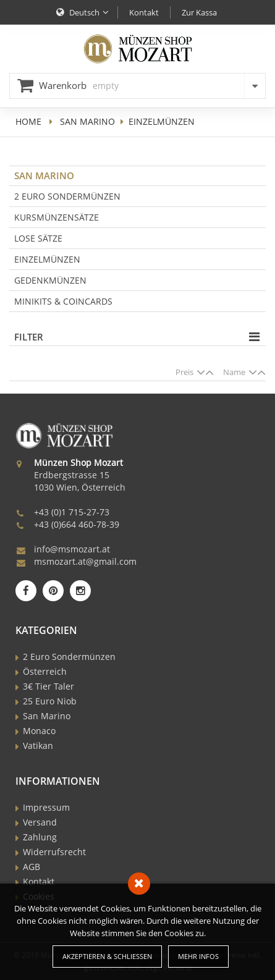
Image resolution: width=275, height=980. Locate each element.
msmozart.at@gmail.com (85, 561)
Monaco (39, 731)
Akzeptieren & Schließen (107, 956)
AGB (32, 867)
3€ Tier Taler (49, 686)
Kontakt (39, 881)
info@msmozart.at (72, 549)
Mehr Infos (198, 956)
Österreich (45, 671)
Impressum (46, 807)
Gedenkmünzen (50, 280)
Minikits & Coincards (63, 301)
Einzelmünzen (47, 259)
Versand (40, 822)
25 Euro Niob (50, 701)
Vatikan (38, 746)
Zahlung (40, 837)
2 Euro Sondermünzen (67, 196)
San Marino (87, 121)
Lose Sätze (38, 238)
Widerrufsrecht (54, 852)
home (28, 121)
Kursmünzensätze (57, 217)
